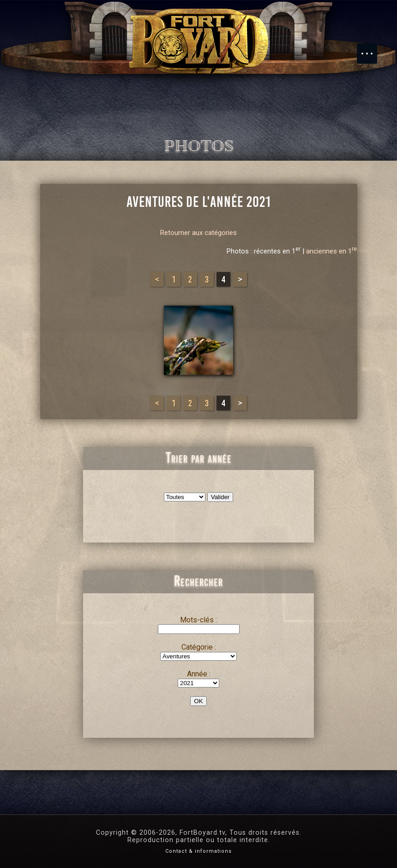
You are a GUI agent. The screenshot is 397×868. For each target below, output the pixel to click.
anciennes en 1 (331, 251)
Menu (372, 49)
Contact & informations (198, 851)
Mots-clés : (198, 620)
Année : (199, 674)
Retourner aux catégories (198, 233)
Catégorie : (199, 647)
